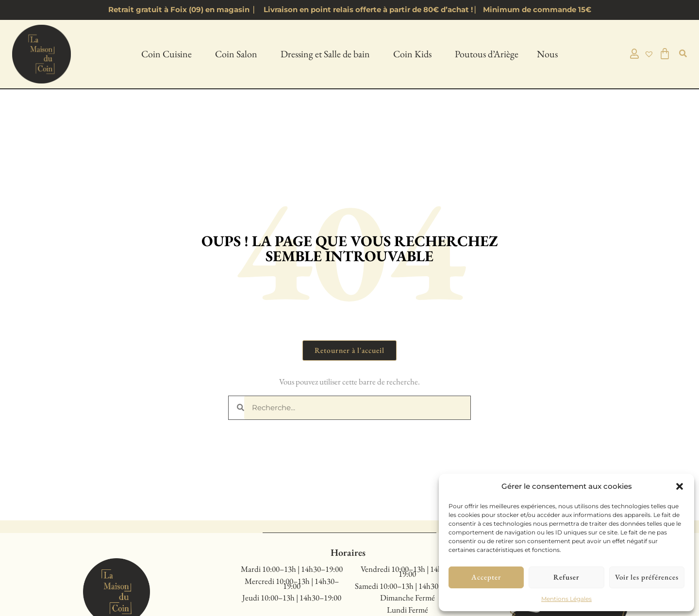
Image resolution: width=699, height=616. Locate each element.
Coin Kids (415, 54)
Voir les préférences (647, 577)
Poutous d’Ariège (487, 54)
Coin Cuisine (169, 54)
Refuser (566, 577)
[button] (680, 486)
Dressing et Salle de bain (328, 54)
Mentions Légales (566, 599)
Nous (550, 54)
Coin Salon (239, 54)
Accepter (486, 577)
